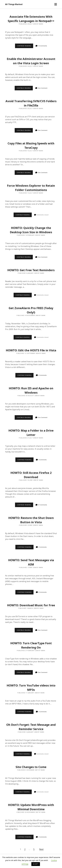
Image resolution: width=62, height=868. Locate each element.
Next (41, 849)
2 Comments (43, 547)
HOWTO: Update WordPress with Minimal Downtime (31, 807)
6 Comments (43, 375)
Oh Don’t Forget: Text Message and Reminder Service (31, 727)
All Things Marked (14, 4)
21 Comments (43, 505)
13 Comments (43, 46)
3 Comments (43, 460)
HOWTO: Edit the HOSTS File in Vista (31, 350)
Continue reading (25, 46)
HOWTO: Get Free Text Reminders (31, 270)
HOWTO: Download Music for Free (31, 605)
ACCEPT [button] (36, 864)
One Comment (43, 88)
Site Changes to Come (31, 767)
